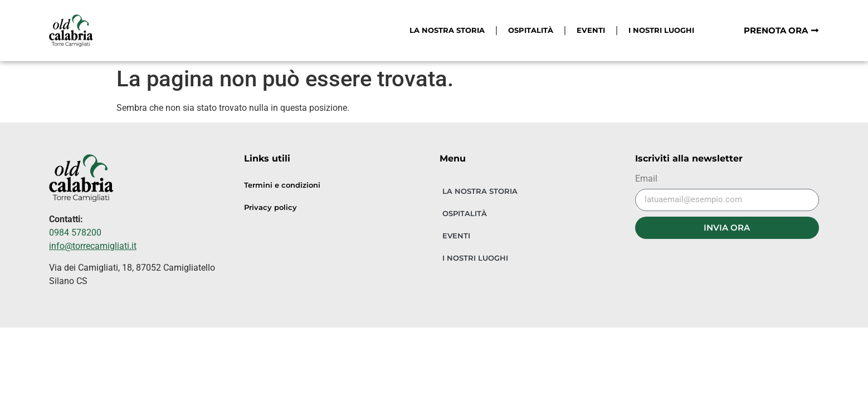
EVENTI (591, 30)
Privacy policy (270, 207)
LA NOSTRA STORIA (447, 30)
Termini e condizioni (282, 185)
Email (646, 179)
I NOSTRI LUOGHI (661, 30)
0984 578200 (75, 233)
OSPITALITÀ (531, 30)
